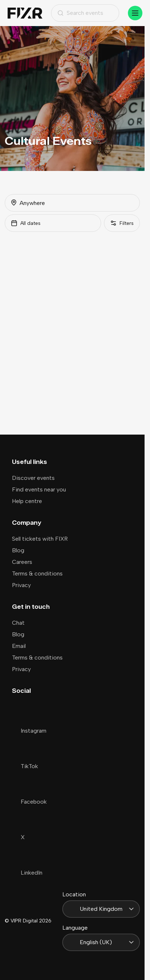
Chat (18, 623)
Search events (80, 13)
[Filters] (122, 223)
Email (19, 646)
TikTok (25, 766)
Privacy (21, 585)
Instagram (29, 731)
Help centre (27, 501)
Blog (18, 550)
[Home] (25, 13)
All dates (26, 223)
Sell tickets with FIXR (40, 539)
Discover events (33, 478)
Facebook (29, 802)
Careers (22, 562)
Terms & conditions (37, 573)
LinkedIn (27, 873)
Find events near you (39, 489)
